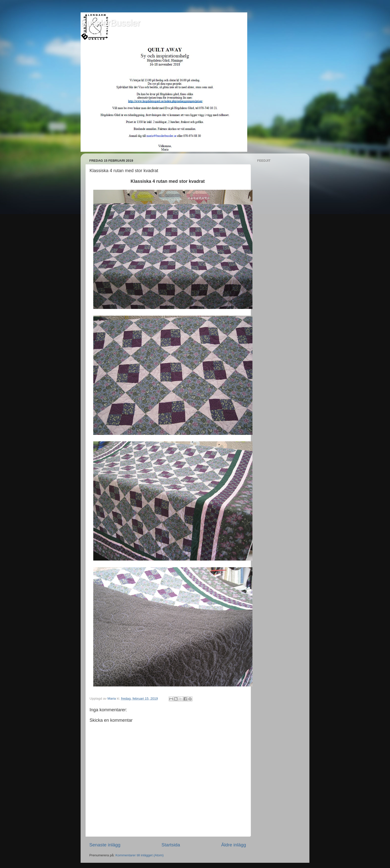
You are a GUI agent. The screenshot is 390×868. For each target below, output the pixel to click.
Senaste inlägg (105, 845)
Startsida (171, 845)
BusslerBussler (110, 23)
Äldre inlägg (234, 845)
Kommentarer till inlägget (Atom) (140, 855)
